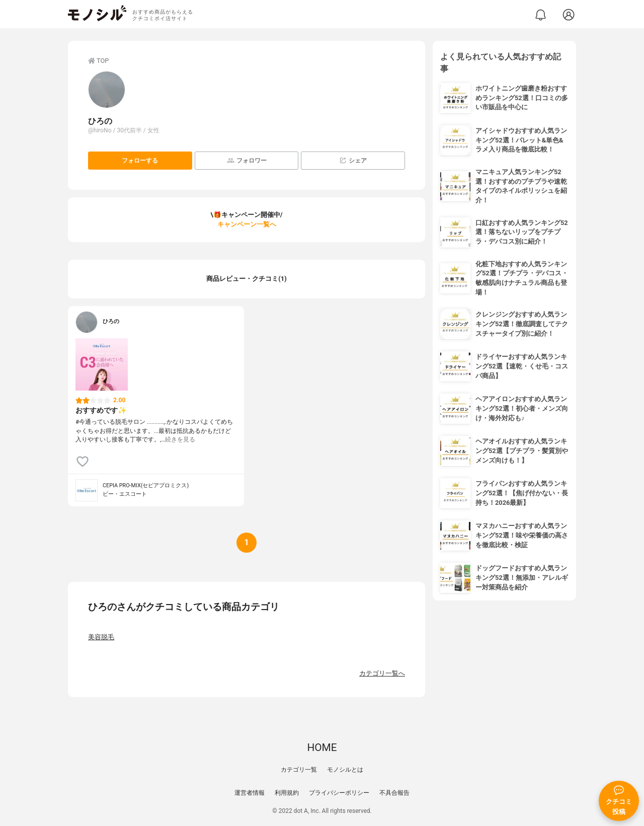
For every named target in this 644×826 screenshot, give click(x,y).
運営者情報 (250, 793)
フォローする (140, 161)
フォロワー (247, 160)
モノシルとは (345, 770)
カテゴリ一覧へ (382, 673)
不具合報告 (394, 793)
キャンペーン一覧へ (247, 224)
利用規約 (287, 793)
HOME (322, 747)
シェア (353, 160)
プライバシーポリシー (339, 793)
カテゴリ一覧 (299, 770)
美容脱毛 (101, 637)
